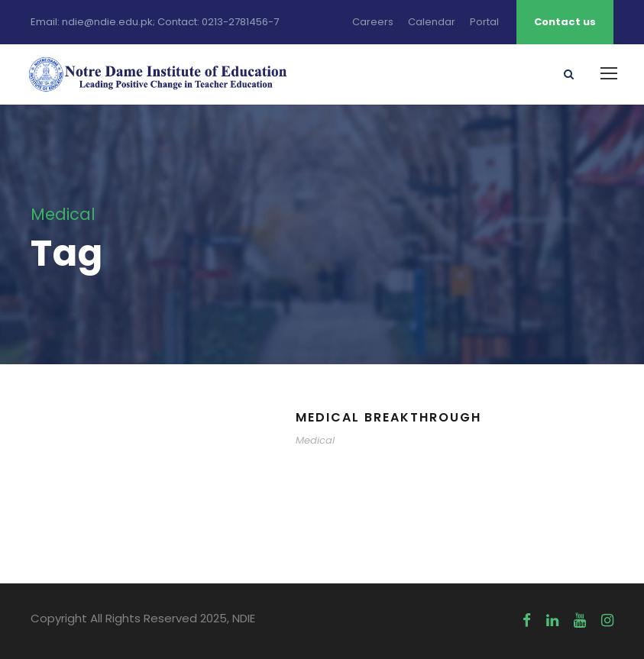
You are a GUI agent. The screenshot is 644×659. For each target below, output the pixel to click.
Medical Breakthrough (388, 417)
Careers (373, 22)
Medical (315, 440)
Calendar (432, 22)
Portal (484, 22)
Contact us (565, 22)
